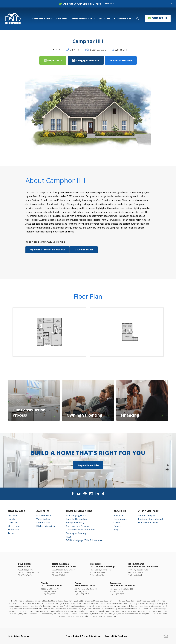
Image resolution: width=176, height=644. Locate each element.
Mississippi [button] (14, 526)
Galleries (43, 511)
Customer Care (148, 511)
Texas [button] (11, 533)
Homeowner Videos (149, 523)
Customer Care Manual (150, 519)
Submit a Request (147, 515)
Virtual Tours (43, 523)
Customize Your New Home (81, 530)
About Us (120, 511)
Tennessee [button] (14, 530)
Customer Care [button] (123, 18)
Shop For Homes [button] (42, 18)
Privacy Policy (72, 636)
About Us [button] (104, 18)
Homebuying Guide (76, 515)
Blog (116, 530)
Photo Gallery (44, 515)
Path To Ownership (76, 519)
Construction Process (77, 526)
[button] (172, 4)
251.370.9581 (136, 575)
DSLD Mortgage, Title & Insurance (84, 540)
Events (117, 526)
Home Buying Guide (79, 511)
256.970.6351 (61, 575)
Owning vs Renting (76, 533)
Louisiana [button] (13, 523)
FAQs (69, 537)
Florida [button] (11, 519)
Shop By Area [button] (17, 511)
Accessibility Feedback (116, 636)
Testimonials (120, 519)
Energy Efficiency (75, 523)
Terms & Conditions (92, 636)
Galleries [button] (62, 18)
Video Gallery (43, 519)
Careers (118, 523)
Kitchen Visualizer (46, 526)
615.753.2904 (118, 594)
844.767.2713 (27, 575)
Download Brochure (121, 60)
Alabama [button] (12, 515)
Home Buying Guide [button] (83, 18)
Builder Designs (21, 636)
